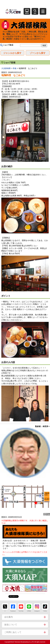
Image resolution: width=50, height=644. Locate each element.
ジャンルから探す (12, 53)
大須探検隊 (6, 68)
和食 (15, 68)
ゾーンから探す (38, 53)
